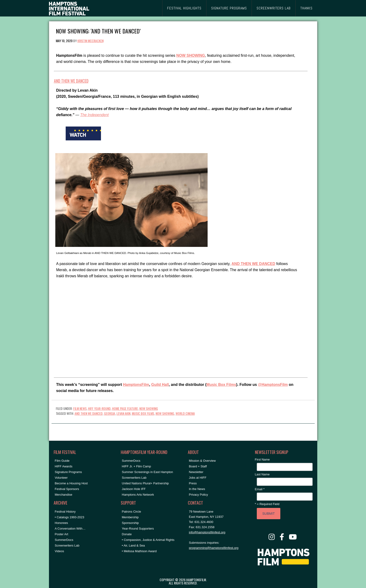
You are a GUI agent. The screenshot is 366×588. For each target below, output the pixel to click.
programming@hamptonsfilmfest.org (214, 548)
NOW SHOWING (149, 408)
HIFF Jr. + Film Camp (137, 466)
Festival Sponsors (67, 489)
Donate (127, 534)
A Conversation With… (70, 529)
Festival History (65, 512)
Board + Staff (198, 466)
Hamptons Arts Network (138, 495)
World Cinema (185, 413)
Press (193, 483)
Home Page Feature (125, 408)
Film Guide (62, 461)
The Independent (95, 115)
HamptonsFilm (136, 385)
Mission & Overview (202, 461)
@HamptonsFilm (273, 385)
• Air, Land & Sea (133, 545)
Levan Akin (123, 413)
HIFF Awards (64, 466)
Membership (130, 517)
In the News (197, 489)
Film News (80, 408)
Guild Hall (160, 385)
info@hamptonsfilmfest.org (207, 532)
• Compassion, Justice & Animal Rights (148, 540)
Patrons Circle (132, 512)
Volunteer (61, 478)
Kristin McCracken (90, 41)
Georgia (110, 413)
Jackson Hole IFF (134, 489)
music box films (143, 413)
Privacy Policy (199, 495)
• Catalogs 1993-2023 (70, 517)
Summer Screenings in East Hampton (147, 472)
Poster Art (62, 534)
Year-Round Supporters (138, 529)
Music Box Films (221, 385)
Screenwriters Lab (67, 545)
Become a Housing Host (71, 483)
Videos (60, 551)
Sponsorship (130, 523)
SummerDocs (64, 540)
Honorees (61, 523)
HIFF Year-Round (99, 408)
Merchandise (64, 495)
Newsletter (196, 472)
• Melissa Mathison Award (139, 551)
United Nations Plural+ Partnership (145, 483)
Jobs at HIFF (198, 478)
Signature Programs (68, 472)
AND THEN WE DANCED (71, 81)
